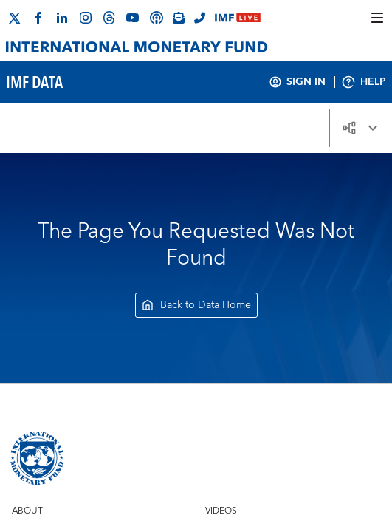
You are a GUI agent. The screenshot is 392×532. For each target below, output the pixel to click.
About (27, 511)
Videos (221, 511)
